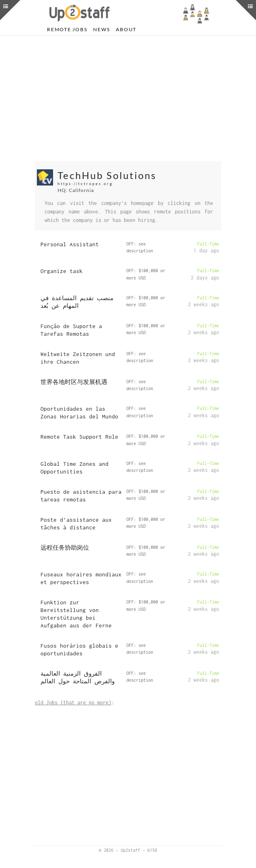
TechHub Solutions (107, 175)
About (126, 29)
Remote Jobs (67, 29)
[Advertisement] (128, 98)
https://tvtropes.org (85, 184)
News (101, 29)
